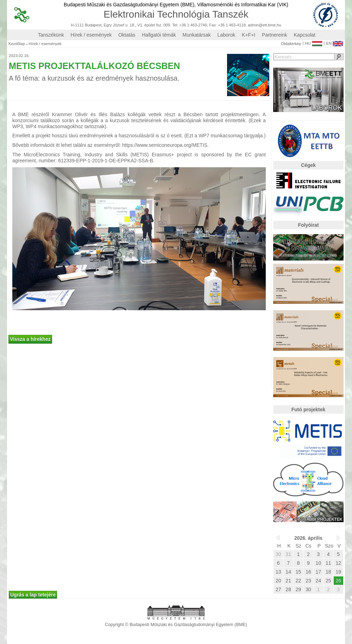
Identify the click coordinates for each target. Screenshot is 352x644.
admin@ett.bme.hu (265, 25)
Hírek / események (91, 35)
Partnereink (275, 35)
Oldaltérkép (291, 44)
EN (335, 42)
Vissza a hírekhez (30, 339)
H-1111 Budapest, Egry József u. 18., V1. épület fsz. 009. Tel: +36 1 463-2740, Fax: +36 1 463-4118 (158, 25)
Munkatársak (197, 35)
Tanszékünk (51, 35)
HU (313, 42)
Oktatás (127, 35)
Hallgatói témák (159, 35)
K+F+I (249, 35)
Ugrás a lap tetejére (33, 595)
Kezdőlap (17, 44)
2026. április (308, 538)
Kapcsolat (305, 35)
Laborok (227, 35)
